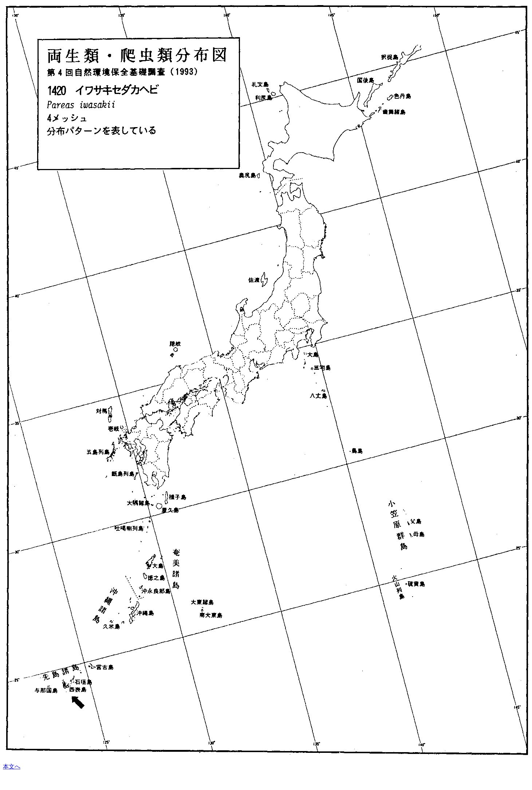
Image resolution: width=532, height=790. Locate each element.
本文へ (12, 767)
